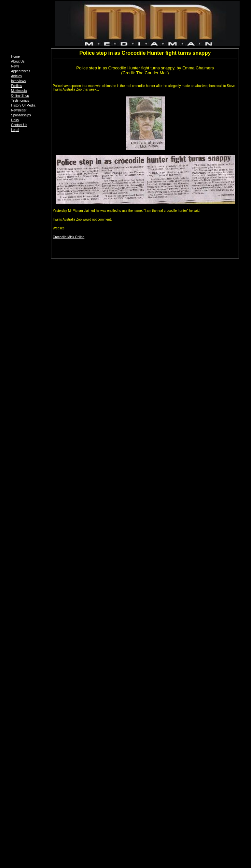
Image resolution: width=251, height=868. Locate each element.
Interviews (18, 81)
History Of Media (23, 105)
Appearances (21, 71)
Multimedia (19, 91)
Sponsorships (21, 115)
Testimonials (20, 101)
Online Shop (20, 96)
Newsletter (19, 110)
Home (15, 57)
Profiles (16, 86)
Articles (16, 76)
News (15, 66)
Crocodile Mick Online (69, 237)
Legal (15, 130)
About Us (18, 61)
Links (15, 120)
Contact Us (19, 125)
